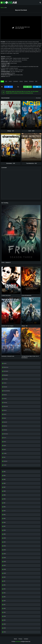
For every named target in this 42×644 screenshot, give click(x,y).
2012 (4, 585)
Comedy (6, 379)
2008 (5, 569)
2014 (5, 593)
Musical (5, 422)
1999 (5, 534)
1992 (5, 507)
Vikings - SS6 (24, 326)
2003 (5, 550)
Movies (26, 81)
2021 (4, 620)
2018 (5, 608)
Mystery (5, 426)
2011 (4, 581)
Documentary (7, 391)
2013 (4, 589)
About (15, 639)
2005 (5, 558)
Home (2, 8)
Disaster (5, 387)
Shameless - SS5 (11, 163)
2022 (5, 624)
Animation (6, 371)
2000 (5, 538)
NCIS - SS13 (31, 131)
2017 (5, 605)
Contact (26, 639)
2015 (6, 8)
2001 (5, 542)
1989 (5, 495)
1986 (5, 483)
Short (5, 442)
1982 (5, 472)
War (4, 457)
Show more (38, 98)
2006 (5, 562)
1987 (5, 487)
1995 (5, 519)
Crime (5, 383)
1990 (5, 499)
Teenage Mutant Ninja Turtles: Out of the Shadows (30, 357)
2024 (5, 632)
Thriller (5, 453)
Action (10, 81)
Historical (6, 406)
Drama (21, 81)
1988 (5, 491)
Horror (5, 414)
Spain (5, 446)
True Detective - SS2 (31, 163)
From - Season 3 (6, 262)
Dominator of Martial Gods (8, 356)
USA (36, 81)
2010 (5, 577)
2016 (5, 601)
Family (5, 399)
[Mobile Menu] (2, 3)
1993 (5, 511)
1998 (5, 530)
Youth (5, 465)
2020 (5, 616)
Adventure (16, 81)
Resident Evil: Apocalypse (7, 326)
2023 (5, 628)
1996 (5, 522)
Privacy (20, 639)
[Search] (40, 3)
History (5, 410)
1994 (5, 515)
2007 (5, 565)
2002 (5, 546)
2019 (5, 612)
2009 (5, 573)
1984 (5, 476)
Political (5, 430)
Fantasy (5, 403)
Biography (6, 375)
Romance (31, 81)
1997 (5, 526)
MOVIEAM (18, 642)
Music (5, 418)
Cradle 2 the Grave (6, 295)
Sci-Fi (5, 438)
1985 (5, 479)
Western (5, 461)
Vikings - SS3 (11, 131)
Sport (5, 449)
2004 (5, 554)
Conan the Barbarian (26, 295)
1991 (4, 503)
